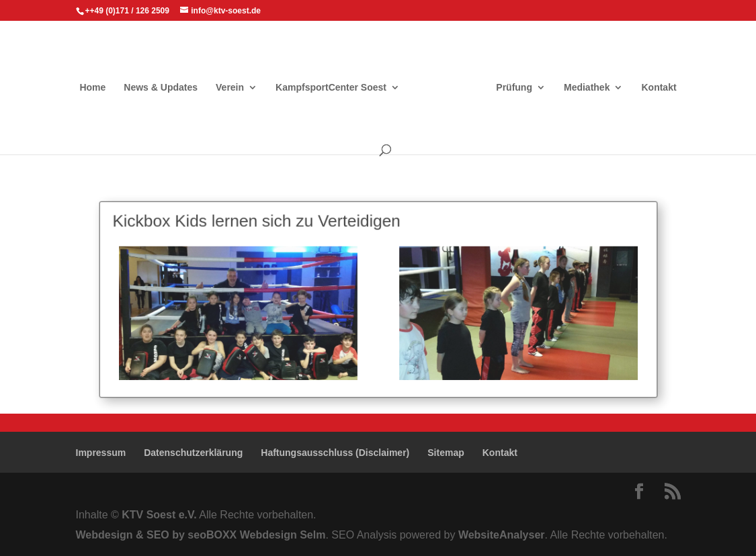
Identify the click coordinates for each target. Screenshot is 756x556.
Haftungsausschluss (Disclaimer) (335, 453)
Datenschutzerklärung (193, 453)
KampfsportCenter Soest (331, 88)
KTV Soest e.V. (159, 515)
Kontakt (659, 88)
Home (92, 88)
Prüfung (514, 88)
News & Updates (161, 88)
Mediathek (587, 88)
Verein (230, 88)
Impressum (101, 453)
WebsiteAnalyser (502, 535)
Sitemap (446, 453)
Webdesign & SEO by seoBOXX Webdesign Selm (201, 535)
